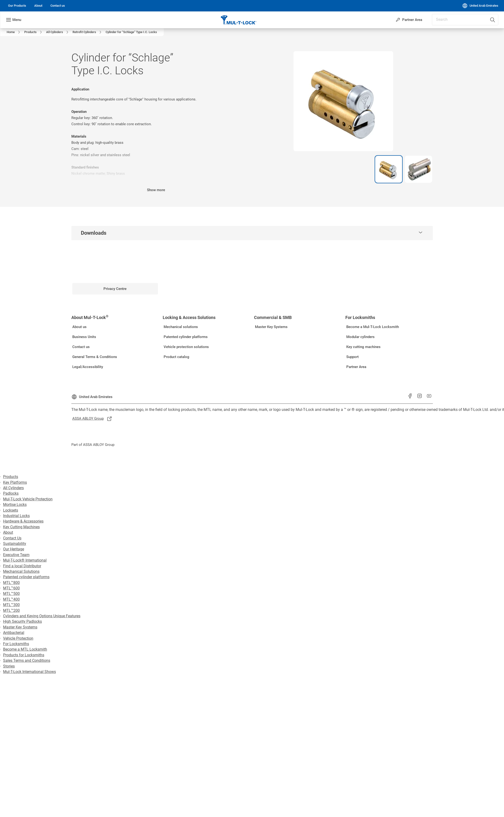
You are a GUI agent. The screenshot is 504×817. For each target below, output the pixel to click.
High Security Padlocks (22, 621)
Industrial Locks (16, 516)
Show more (156, 190)
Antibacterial (14, 633)
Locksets (11, 510)
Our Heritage (14, 549)
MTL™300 (11, 605)
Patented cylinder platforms (26, 577)
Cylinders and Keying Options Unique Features (42, 616)
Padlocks (11, 493)
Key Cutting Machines (21, 527)
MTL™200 (11, 610)
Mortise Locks (15, 505)
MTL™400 (11, 599)
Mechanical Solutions (21, 571)
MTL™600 (11, 588)
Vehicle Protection (18, 638)
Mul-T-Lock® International (25, 560)
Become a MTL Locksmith (25, 649)
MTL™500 (11, 594)
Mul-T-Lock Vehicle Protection (28, 499)
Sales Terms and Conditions (27, 660)
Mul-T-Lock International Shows (29, 672)
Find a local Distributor (22, 566)
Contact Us (12, 538)
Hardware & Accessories (23, 521)
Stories (9, 666)
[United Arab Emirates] (480, 6)
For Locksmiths (16, 644)
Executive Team (16, 555)
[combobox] (481, 18)
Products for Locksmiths (24, 655)
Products (11, 477)
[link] (17, 6)
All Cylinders (13, 488)
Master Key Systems (20, 627)
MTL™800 (11, 583)
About (8, 532)
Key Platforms (15, 482)
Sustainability (15, 544)
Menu (17, 20)
